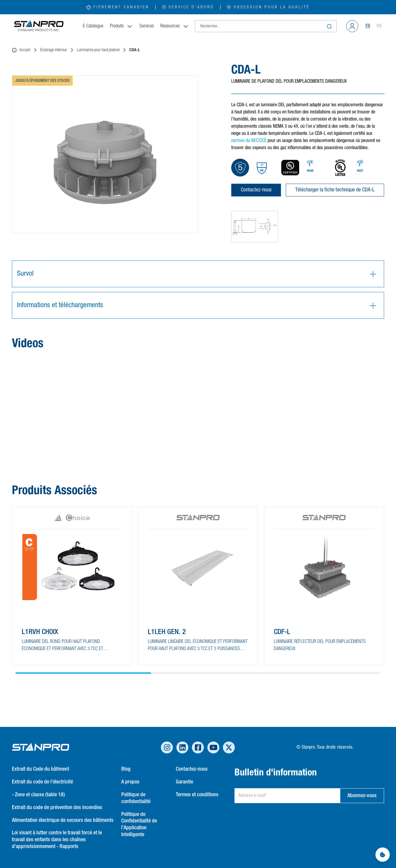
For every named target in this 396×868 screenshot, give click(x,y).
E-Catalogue (93, 26)
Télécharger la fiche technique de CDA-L (335, 190)
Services (147, 26)
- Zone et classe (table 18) (38, 795)
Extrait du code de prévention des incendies (57, 808)
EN (379, 26)
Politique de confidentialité (136, 798)
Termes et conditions (197, 795)
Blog (126, 769)
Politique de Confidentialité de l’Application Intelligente (139, 825)
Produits (121, 26)
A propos (130, 782)
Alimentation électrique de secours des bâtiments (63, 820)
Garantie (184, 782)
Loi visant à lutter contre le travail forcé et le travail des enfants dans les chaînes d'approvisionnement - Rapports (57, 840)
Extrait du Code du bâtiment (41, 769)
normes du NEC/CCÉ (249, 141)
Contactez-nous (256, 190)
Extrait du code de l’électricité (42, 782)
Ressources (175, 26)
